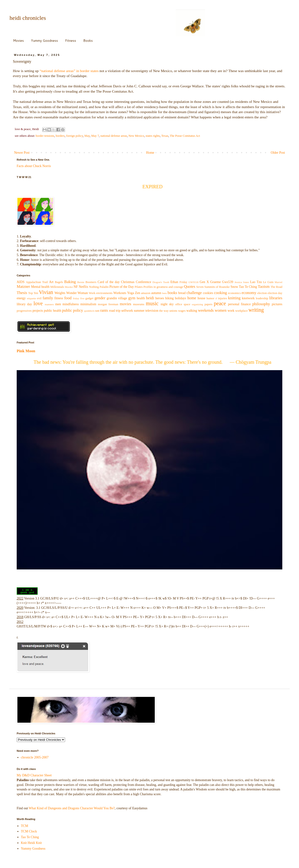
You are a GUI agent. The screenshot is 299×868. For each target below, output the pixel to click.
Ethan (174, 282)
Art (51, 282)
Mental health (40, 287)
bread (182, 293)
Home (150, 153)
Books (88, 41)
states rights (153, 136)
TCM (25, 826)
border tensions (45, 136)
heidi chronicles (28, 18)
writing (256, 310)
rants (104, 310)
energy (21, 298)
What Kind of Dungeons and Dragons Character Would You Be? (72, 808)
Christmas (128, 282)
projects (38, 311)
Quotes (190, 287)
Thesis (22, 293)
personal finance (239, 304)
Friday (183, 282)
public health (53, 311)
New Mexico (136, 136)
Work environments (101, 293)
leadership (262, 298)
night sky (167, 304)
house (201, 298)
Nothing (94, 287)
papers (209, 304)
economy (249, 293)
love (38, 303)
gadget (89, 298)
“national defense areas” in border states (69, 71)
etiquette (32, 298)
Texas (165, 136)
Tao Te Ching (248, 287)
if (216, 298)
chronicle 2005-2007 (35, 757)
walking (192, 311)
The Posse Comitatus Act (185, 136)
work (231, 311)
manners (49, 304)
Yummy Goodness (44, 41)
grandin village (117, 298)
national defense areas (114, 136)
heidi (150, 298)
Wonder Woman (77, 293)
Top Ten (33, 293)
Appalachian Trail (37, 282)
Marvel (278, 282)
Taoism (264, 287)
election (262, 293)
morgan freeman (108, 304)
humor (210, 298)
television (152, 311)
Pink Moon (26, 351)
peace (220, 303)
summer (139, 311)
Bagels (59, 282)
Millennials (57, 287)
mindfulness (71, 304)
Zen (138, 293)
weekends (206, 310)
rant (97, 311)
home (192, 298)
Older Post (278, 153)
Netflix (83, 287)
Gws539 (228, 282)
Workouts (120, 293)
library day (24, 304)
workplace (241, 311)
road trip (115, 311)
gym (132, 298)
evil (39, 298)
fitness (59, 298)
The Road (276, 287)
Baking (70, 282)
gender (100, 298)
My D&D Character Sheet (34, 775)
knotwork (248, 298)
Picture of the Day (122, 287)
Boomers (91, 282)
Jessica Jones (242, 282)
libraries (276, 298)
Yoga (131, 293)
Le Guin (268, 282)
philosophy (261, 304)
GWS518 (194, 282)
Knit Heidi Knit (31, 843)
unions (173, 311)
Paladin (104, 287)
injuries (222, 298)
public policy (72, 310)
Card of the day (109, 282)
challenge (194, 293)
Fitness (71, 41)
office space (183, 304)
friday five (79, 298)
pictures (277, 304)
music (152, 303)
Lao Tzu (256, 282)
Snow (234, 287)
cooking (220, 293)
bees (165, 293)
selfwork (127, 311)
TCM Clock (29, 831)
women (221, 310)
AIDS (21, 282)
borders (60, 136)
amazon (146, 293)
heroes (160, 298)
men (58, 304)
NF (76, 287)
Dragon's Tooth (161, 282)
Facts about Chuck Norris (34, 166)
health (141, 298)
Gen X (204, 282)
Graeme (216, 282)
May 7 (95, 136)
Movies (18, 41)
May (87, 136)
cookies (208, 293)
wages (182, 311)
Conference (143, 282)
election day (275, 293)
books (172, 293)
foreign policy (74, 136)
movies (125, 304)
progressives (24, 311)
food (68, 298)
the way (164, 311)
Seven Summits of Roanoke (213, 287)
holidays (180, 298)
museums (139, 304)
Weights (60, 293)
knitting (234, 298)
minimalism (88, 304)
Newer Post (22, 153)
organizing (197, 304)
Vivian (46, 292)
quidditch (89, 311)
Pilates (139, 287)
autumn (156, 293)
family (48, 298)
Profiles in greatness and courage (163, 287)
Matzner (23, 287)
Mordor (69, 287)
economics (234, 293)
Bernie (81, 282)
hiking (170, 298)
